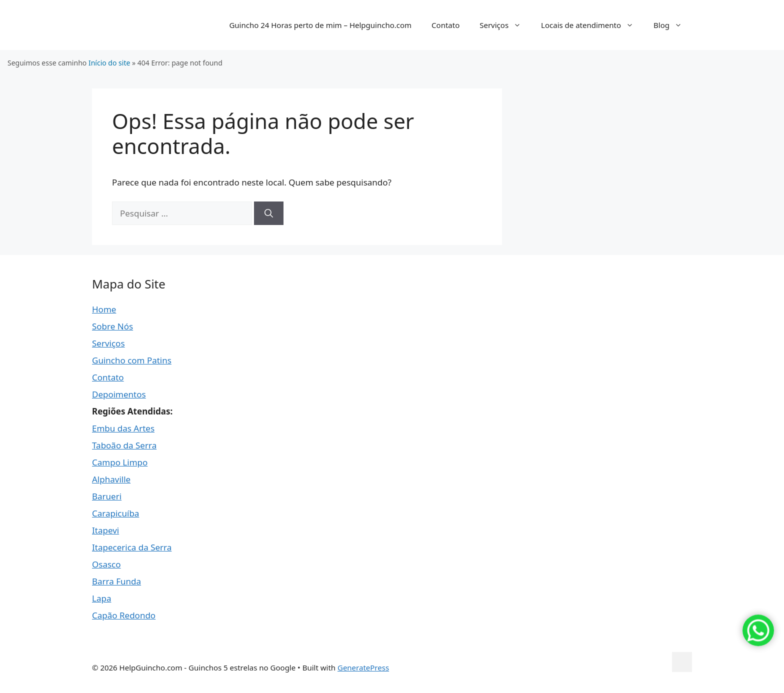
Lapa (101, 598)
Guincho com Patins (132, 360)
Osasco (106, 564)
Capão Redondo (124, 615)
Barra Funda (116, 581)
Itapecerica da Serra (132, 547)
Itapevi (105, 530)
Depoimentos (119, 394)
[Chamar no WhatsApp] (758, 647)
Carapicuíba (115, 513)
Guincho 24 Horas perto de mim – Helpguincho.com (320, 25)
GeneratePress (363, 667)
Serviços (505, 25)
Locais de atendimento (592, 25)
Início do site (109, 63)
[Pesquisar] (269, 213)
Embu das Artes (123, 428)
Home (104, 309)
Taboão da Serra (124, 445)
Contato (445, 25)
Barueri (107, 496)
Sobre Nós (112, 326)
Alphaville (111, 479)
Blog (673, 25)
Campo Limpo (120, 462)
